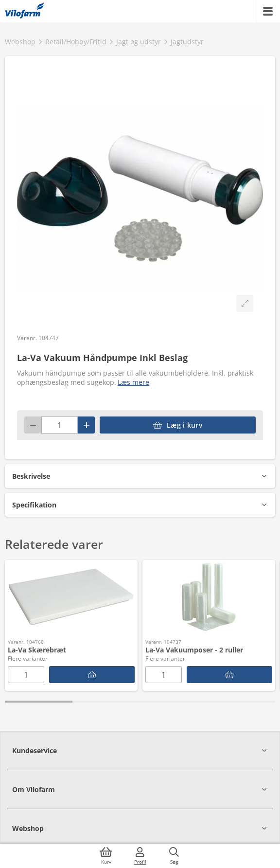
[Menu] (268, 11)
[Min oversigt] (25, 11)
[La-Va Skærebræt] (92, 675)
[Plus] (86, 425)
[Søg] (174, 856)
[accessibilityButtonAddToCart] (178, 425)
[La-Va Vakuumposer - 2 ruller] (229, 675)
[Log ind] (140, 856)
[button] (140, 476)
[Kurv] (106, 856)
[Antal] (60, 425)
